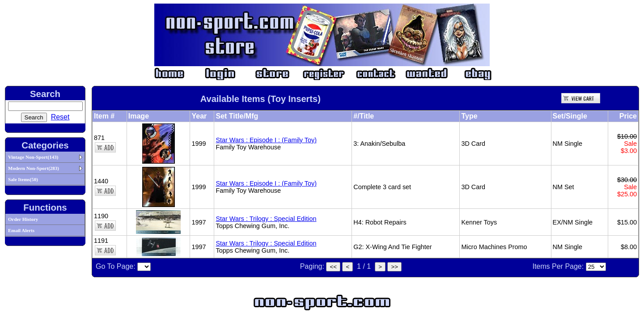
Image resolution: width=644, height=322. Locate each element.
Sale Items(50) (23, 179)
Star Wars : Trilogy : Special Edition (266, 219)
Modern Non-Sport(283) (34, 168)
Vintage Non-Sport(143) (33, 157)
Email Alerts (21, 230)
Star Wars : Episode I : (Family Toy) (266, 140)
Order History (23, 219)
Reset (60, 117)
